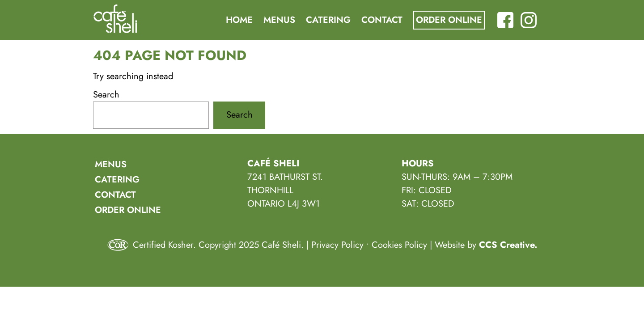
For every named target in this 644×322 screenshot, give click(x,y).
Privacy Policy (337, 245)
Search (106, 95)
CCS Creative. (508, 245)
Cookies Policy (399, 245)
